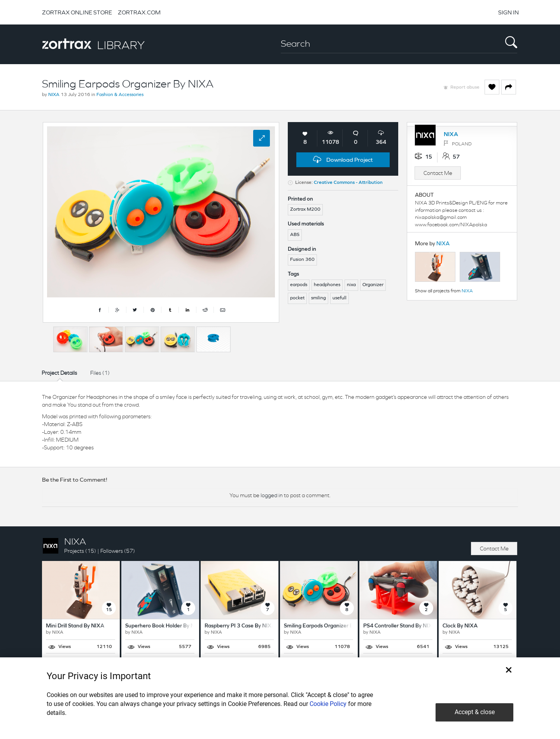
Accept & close (475, 712)
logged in (272, 495)
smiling (318, 298)
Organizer (373, 285)
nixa (351, 285)
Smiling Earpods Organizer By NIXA (327, 626)
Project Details (59, 373)
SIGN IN (508, 12)
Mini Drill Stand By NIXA (75, 626)
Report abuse (465, 87)
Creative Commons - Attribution (348, 183)
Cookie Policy (328, 704)
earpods (299, 285)
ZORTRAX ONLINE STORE (77, 12)
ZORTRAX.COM (139, 12)
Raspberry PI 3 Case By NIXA (240, 626)
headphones (327, 285)
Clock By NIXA (460, 626)
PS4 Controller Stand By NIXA (400, 626)
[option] (70, 339)
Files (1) (100, 373)
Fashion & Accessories (120, 95)
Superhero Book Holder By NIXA (164, 626)
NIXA (54, 95)
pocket (297, 298)
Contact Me (438, 173)
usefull (339, 298)
